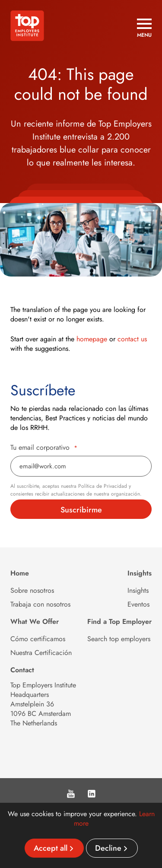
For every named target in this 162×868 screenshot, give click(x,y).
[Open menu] (144, 28)
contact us (132, 339)
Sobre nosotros (32, 590)
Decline (108, 848)
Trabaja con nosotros (40, 604)
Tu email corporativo (44, 448)
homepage (92, 339)
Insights (138, 590)
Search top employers (119, 639)
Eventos (138, 604)
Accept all (51, 848)
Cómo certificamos (38, 639)
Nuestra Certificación (41, 653)
